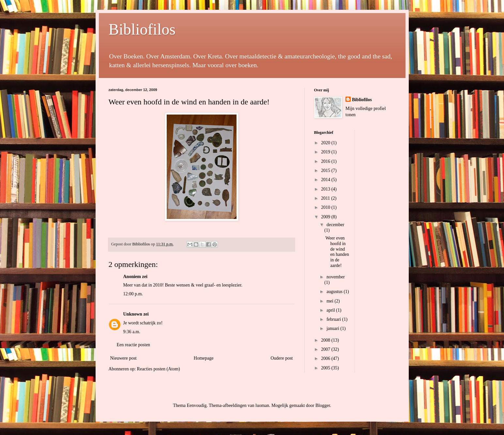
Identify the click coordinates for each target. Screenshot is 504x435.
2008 (326, 340)
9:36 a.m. (132, 332)
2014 (326, 180)
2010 (326, 207)
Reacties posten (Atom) (159, 369)
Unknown (133, 314)
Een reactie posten (134, 345)
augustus (335, 292)
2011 (326, 198)
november (336, 277)
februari (334, 319)
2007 (326, 349)
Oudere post (282, 358)
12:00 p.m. (133, 294)
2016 (326, 161)
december (335, 225)
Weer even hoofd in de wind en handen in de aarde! (337, 252)
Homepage (204, 358)
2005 (326, 368)
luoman (262, 405)
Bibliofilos (142, 29)
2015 (326, 171)
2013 (326, 189)
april (331, 310)
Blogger (323, 405)
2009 (326, 217)
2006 (326, 358)
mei (331, 301)
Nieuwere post (123, 358)
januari (333, 328)
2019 (326, 152)
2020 (326, 143)
